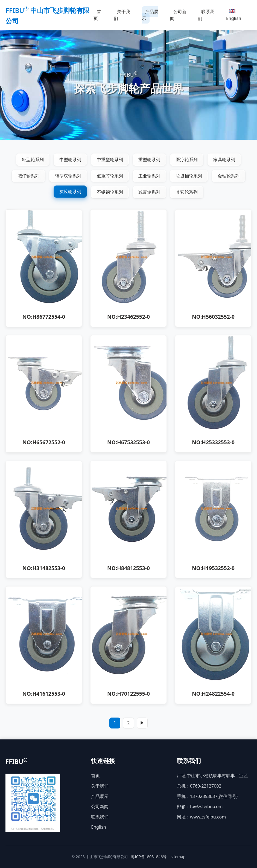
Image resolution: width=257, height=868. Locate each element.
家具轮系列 (224, 159)
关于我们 (122, 15)
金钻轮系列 (229, 176)
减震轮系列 (150, 192)
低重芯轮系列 (110, 176)
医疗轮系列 (187, 159)
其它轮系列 (187, 192)
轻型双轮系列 (68, 176)
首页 (97, 15)
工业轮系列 (150, 176)
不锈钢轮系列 (110, 192)
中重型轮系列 (110, 159)
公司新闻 (178, 15)
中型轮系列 (70, 159)
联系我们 (206, 15)
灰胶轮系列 (70, 192)
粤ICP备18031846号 (149, 857)
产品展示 (150, 15)
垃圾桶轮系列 (189, 176)
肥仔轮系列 (28, 176)
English (234, 15)
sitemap (178, 857)
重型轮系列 (150, 159)
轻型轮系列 (33, 159)
